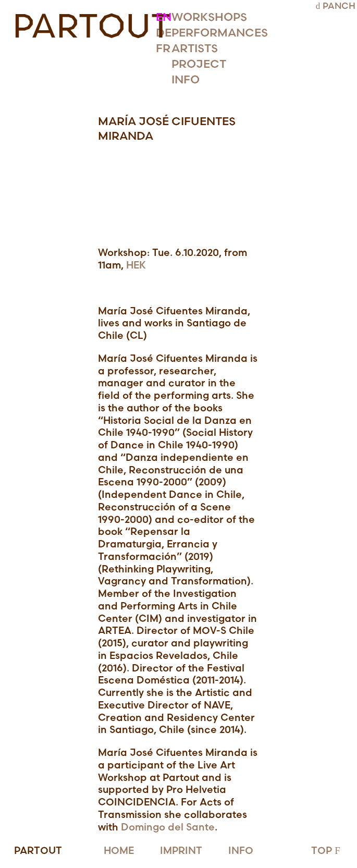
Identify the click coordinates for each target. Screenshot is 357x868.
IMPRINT (181, 851)
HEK (136, 266)
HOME (119, 851)
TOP (327, 851)
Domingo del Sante (168, 828)
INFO (241, 851)
